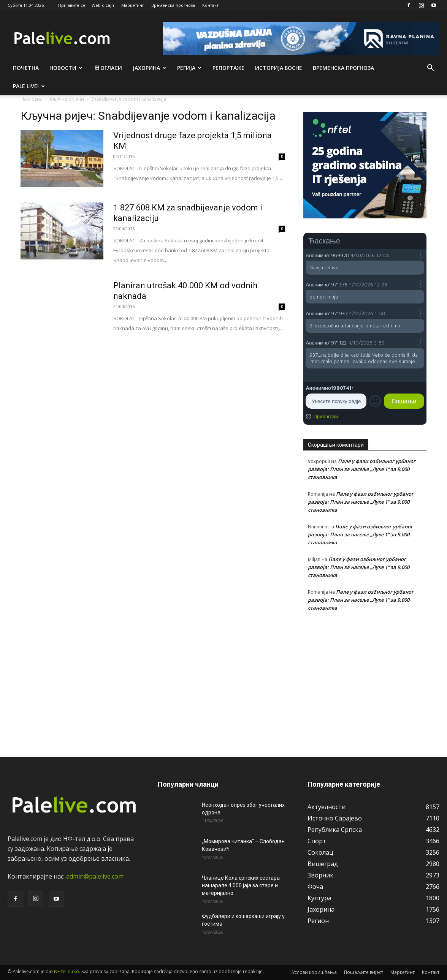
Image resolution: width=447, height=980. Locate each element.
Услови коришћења (314, 972)
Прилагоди (326, 416)
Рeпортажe (228, 68)
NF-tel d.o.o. (67, 971)
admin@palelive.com (95, 876)
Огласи (108, 68)
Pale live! (29, 86)
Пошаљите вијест (364, 972)
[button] (430, 68)
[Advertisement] (365, 680)
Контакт (210, 5)
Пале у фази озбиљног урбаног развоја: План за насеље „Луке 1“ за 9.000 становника (362, 469)
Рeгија (189, 68)
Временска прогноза (173, 5)
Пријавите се (72, 5)
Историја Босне (279, 68)
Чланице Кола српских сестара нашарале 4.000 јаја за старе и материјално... (241, 885)
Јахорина (149, 68)
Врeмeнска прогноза (343, 68)
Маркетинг (133, 5)
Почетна (26, 68)
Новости (66, 68)
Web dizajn (103, 5)
